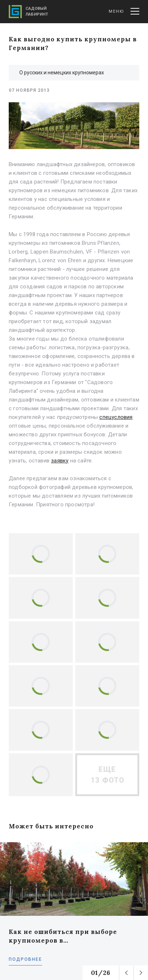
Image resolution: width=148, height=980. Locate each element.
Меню (124, 11)
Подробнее (25, 959)
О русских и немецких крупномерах (62, 73)
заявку (60, 461)
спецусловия (116, 417)
